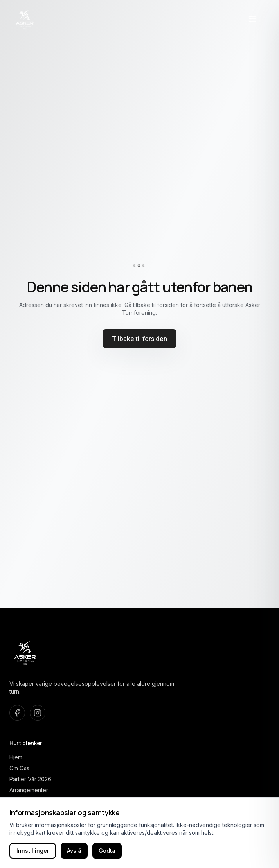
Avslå (74, 851)
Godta (107, 851)
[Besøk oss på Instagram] (38, 713)
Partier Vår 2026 (30, 779)
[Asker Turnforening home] (25, 19)
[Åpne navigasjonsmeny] (252, 19)
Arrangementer (29, 790)
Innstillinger (33, 851)
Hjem (16, 757)
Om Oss (19, 768)
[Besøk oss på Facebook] (17, 713)
